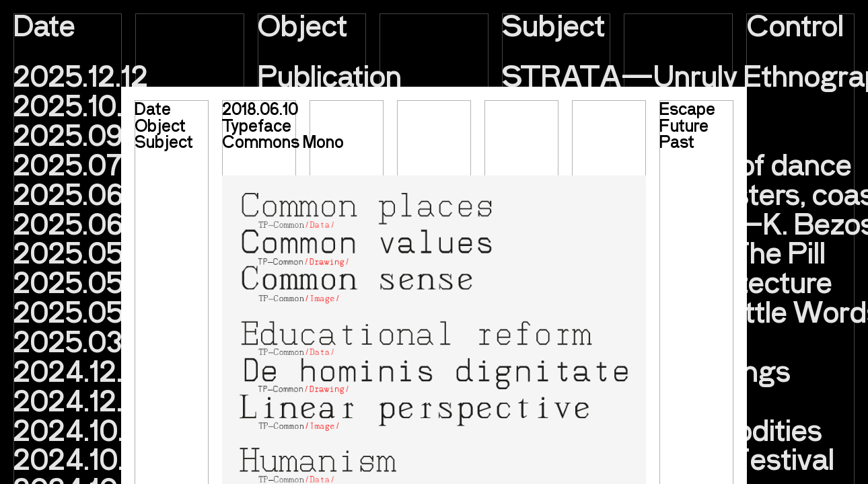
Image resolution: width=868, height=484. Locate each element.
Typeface (257, 125)
